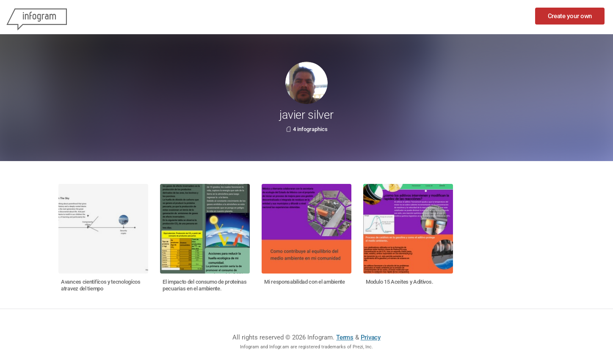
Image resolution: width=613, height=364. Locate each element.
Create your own (570, 16)
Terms (345, 337)
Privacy (371, 337)
